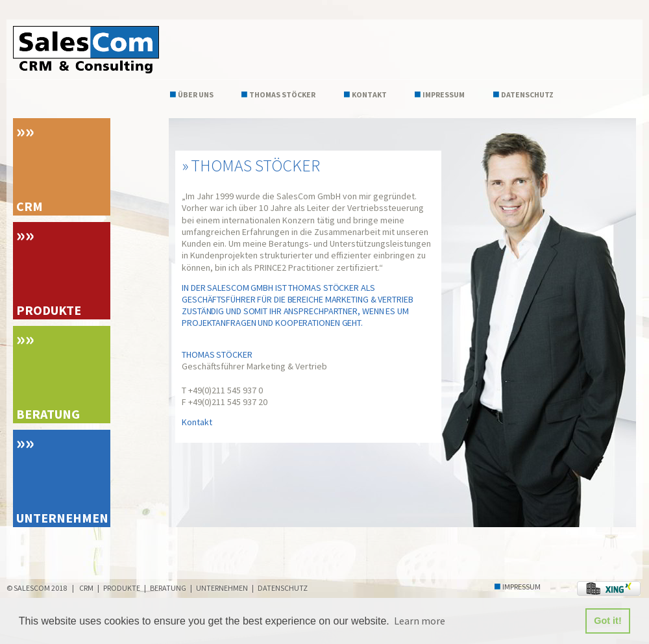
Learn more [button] (420, 621)
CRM (30, 206)
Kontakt (369, 94)
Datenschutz (527, 94)
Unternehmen (62, 518)
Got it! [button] (607, 621)
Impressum (444, 94)
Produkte (49, 310)
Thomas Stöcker (282, 94)
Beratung (48, 414)
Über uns (196, 94)
